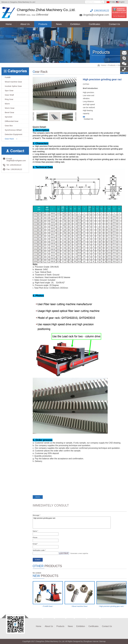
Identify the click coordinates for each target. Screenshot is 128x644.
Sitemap (102, 641)
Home (103, 65)
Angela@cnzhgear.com (96, 15)
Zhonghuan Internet (91, 641)
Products (112, 65)
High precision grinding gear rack (72, 523)
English (120, 2)
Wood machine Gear (80, 606)
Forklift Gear (48, 606)
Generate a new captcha (79, 553)
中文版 (111, 2)
